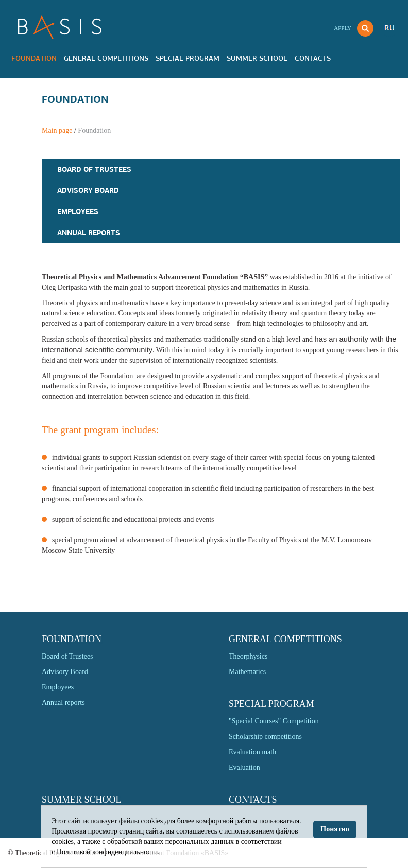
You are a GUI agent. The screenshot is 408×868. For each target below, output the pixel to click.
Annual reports (89, 233)
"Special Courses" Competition (274, 721)
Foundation (34, 58)
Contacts (313, 58)
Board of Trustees (94, 169)
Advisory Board (88, 190)
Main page (57, 130)
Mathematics (247, 672)
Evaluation (244, 767)
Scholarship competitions (265, 737)
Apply (343, 28)
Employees (78, 211)
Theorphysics (248, 656)
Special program (188, 58)
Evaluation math (252, 752)
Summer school (257, 58)
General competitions (106, 58)
